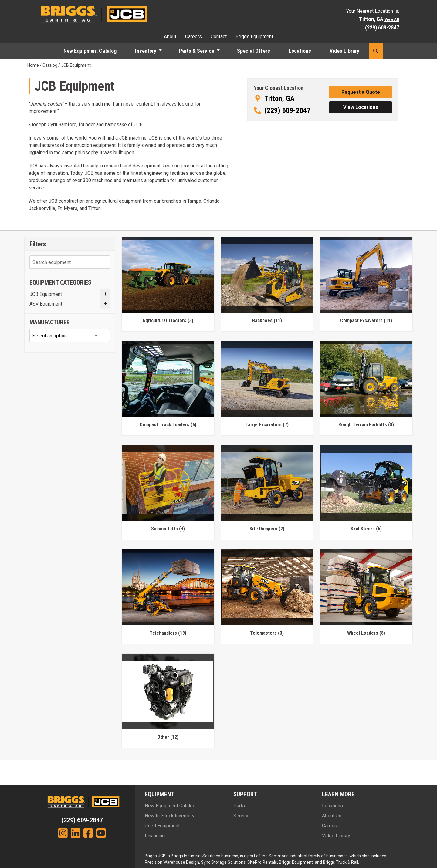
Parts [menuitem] (239, 806)
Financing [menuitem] (155, 836)
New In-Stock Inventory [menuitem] (170, 816)
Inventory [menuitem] (146, 51)
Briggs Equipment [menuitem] (254, 37)
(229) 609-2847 (382, 27)
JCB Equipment (46, 294)
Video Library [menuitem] (344, 51)
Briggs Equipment (296, 862)
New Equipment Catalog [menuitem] (90, 51)
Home (33, 65)
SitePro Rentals (262, 862)
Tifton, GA (279, 99)
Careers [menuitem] (193, 37)
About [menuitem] (170, 37)
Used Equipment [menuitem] (162, 826)
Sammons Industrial (288, 856)
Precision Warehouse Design (172, 862)
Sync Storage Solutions (223, 862)
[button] (163, 51)
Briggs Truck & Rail (340, 862)
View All (392, 20)
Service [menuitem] (241, 816)
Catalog (50, 65)
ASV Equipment (46, 304)
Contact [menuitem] (219, 37)
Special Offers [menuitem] (254, 51)
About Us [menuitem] (332, 816)
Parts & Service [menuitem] (197, 51)
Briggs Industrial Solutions (196, 856)
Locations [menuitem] (300, 51)
